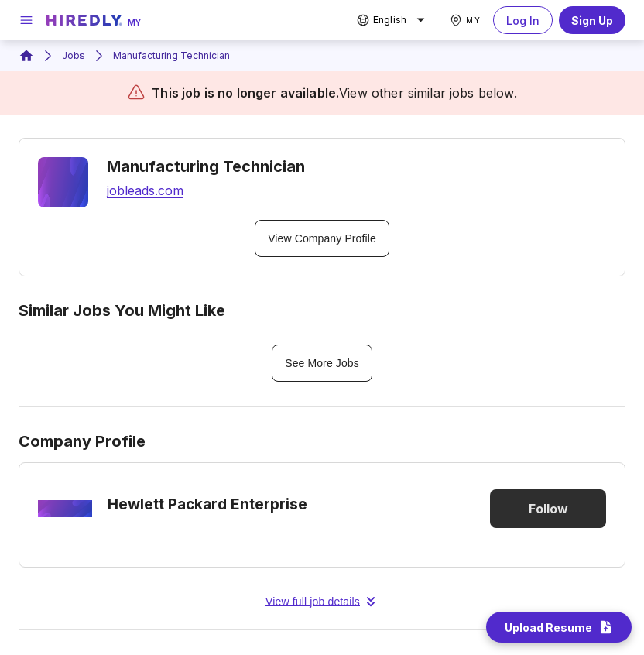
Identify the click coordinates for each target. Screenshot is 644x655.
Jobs (74, 55)
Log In (523, 20)
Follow (548, 509)
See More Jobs (322, 363)
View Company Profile (322, 238)
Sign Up (592, 20)
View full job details (322, 602)
